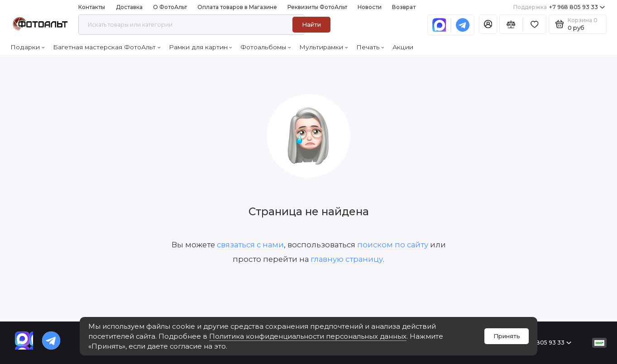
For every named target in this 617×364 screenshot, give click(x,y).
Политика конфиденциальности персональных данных (308, 336)
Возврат (404, 7)
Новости (370, 7)
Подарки (27, 47)
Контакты (92, 7)
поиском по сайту (393, 245)
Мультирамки (323, 47)
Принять (507, 336)
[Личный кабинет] (488, 24)
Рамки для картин (201, 47)
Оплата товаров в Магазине (237, 7)
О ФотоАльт (170, 7)
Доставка (129, 7)
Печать (370, 47)
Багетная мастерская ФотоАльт (107, 47)
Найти (311, 24)
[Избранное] (535, 24)
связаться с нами (250, 245)
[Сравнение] (511, 24)
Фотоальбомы (265, 47)
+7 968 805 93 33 (559, 7)
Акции (403, 47)
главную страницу (347, 259)
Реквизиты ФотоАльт (317, 7)
